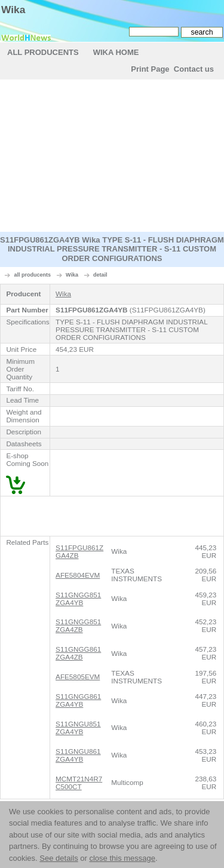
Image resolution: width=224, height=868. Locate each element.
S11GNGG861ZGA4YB (78, 700)
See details (59, 858)
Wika (13, 10)
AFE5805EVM (78, 677)
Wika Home (116, 52)
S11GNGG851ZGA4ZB (78, 625)
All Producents (43, 52)
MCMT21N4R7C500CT (79, 783)
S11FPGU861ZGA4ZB (79, 551)
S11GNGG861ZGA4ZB (78, 653)
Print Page (150, 69)
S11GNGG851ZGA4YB (78, 599)
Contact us (194, 69)
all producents (33, 275)
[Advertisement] (112, 157)
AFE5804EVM (78, 575)
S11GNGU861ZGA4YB (78, 755)
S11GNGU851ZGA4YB (78, 728)
